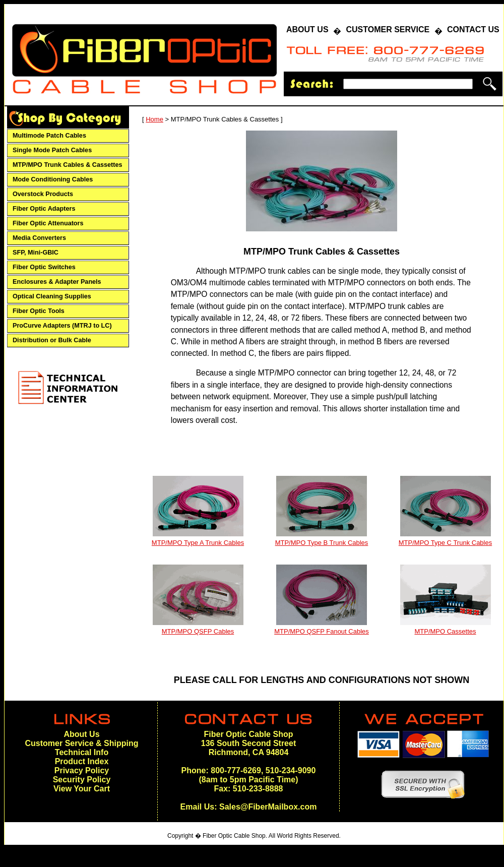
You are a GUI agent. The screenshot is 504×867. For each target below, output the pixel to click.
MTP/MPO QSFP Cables (198, 631)
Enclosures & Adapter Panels (57, 282)
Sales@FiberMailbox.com (268, 807)
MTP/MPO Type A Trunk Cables (198, 543)
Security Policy (82, 780)
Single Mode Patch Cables (52, 150)
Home (154, 119)
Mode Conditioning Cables (53, 179)
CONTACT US (473, 29)
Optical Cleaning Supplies (52, 296)
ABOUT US (307, 29)
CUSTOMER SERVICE (388, 29)
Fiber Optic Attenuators (48, 223)
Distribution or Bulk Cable (52, 340)
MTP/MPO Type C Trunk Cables (445, 543)
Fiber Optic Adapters (44, 209)
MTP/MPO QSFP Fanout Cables (322, 631)
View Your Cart (82, 789)
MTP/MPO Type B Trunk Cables (322, 543)
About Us (81, 734)
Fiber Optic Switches (44, 267)
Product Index (82, 761)
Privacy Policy (82, 770)
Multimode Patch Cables (49, 136)
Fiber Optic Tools (39, 311)
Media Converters (39, 238)
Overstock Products (43, 194)
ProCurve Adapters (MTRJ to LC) (62, 326)
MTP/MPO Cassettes (445, 631)
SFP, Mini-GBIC (36, 253)
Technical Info (82, 752)
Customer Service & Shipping (82, 743)
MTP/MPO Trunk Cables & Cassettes (68, 165)
